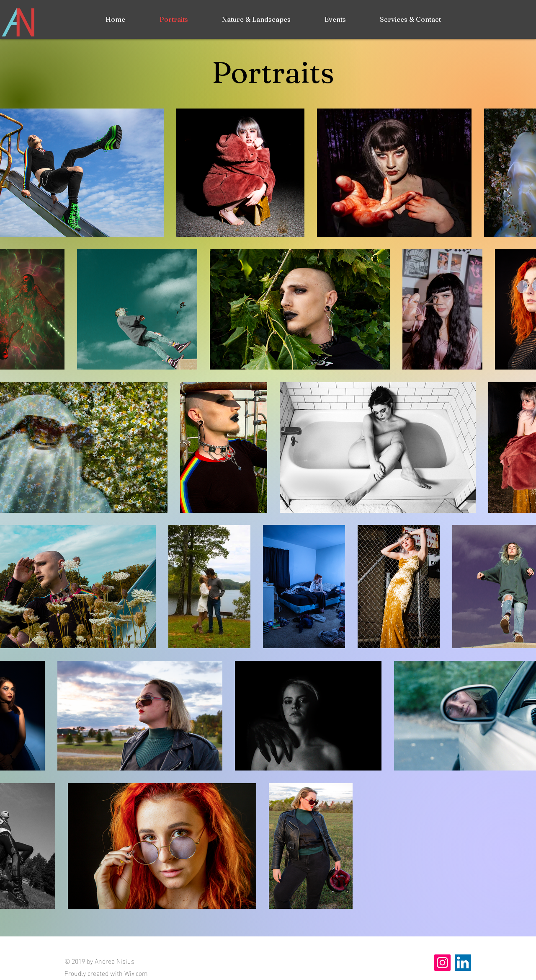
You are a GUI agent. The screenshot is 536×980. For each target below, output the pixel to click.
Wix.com (136, 973)
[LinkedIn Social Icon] (463, 963)
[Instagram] (442, 963)
